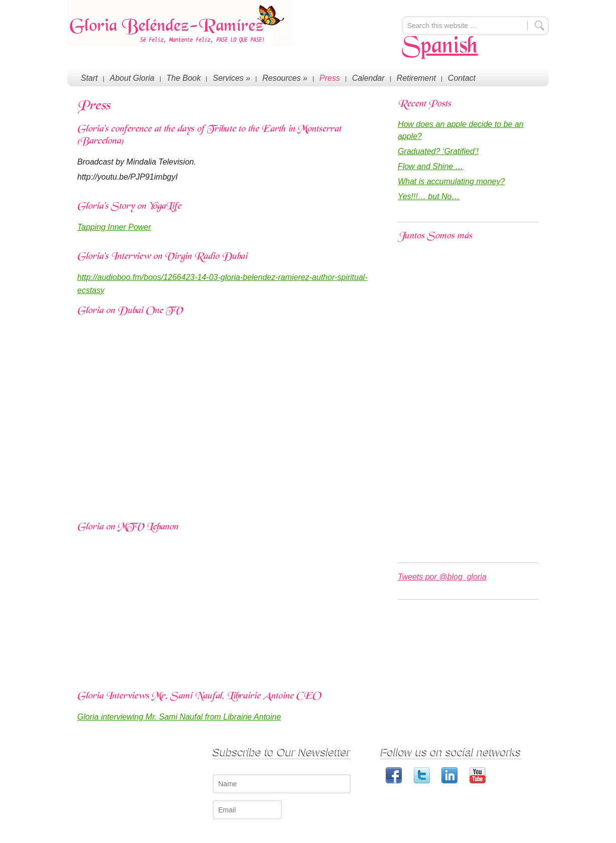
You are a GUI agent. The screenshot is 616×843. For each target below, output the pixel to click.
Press (330, 78)
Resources (285, 78)
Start (89, 78)
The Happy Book (172, 783)
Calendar (368, 78)
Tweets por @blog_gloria (442, 577)
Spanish (440, 47)
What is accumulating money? (451, 181)
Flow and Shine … (431, 166)
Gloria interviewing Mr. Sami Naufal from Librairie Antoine (179, 717)
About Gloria (132, 78)
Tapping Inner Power (114, 227)
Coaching (161, 773)
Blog (154, 793)
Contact (462, 78)
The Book (184, 78)
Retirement (416, 78)
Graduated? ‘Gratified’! (438, 151)
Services (232, 78)
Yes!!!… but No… (429, 196)
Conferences (166, 763)
